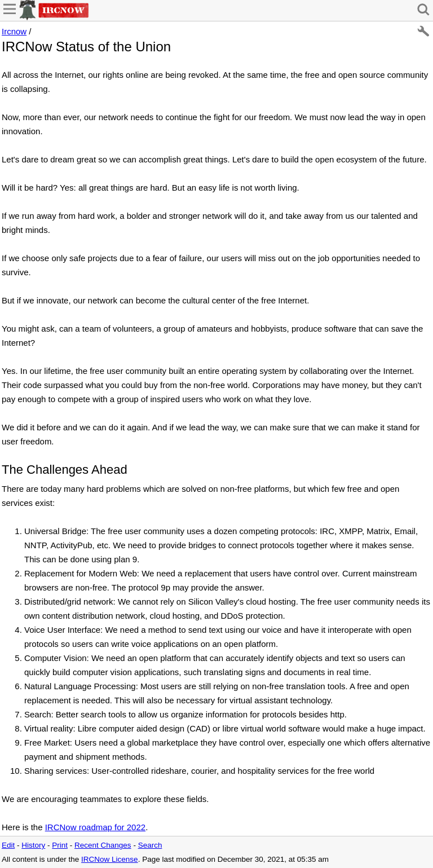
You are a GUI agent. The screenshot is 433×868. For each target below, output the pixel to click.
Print (60, 845)
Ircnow (14, 31)
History (33, 845)
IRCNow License (110, 859)
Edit (8, 845)
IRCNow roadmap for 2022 (95, 827)
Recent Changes (103, 845)
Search (150, 845)
